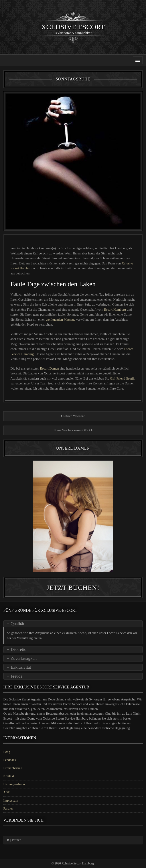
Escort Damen (50, 368)
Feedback (10, 760)
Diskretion (20, 649)
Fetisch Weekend (73, 416)
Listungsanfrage (14, 784)
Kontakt (9, 776)
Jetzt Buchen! (73, 587)
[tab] (73, 624)
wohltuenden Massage (61, 320)
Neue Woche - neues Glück (73, 430)
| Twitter (14, 840)
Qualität (17, 624)
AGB (7, 792)
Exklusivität (21, 667)
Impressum (11, 800)
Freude (17, 676)
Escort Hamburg (115, 310)
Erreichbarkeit (13, 768)
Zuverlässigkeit (24, 658)
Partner (8, 808)
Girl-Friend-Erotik (122, 378)
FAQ (7, 752)
